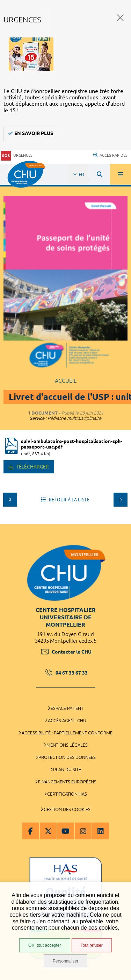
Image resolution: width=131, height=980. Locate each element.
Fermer (120, 18)
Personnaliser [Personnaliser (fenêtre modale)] (65, 961)
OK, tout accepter (45, 945)
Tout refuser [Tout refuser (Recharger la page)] (92, 945)
